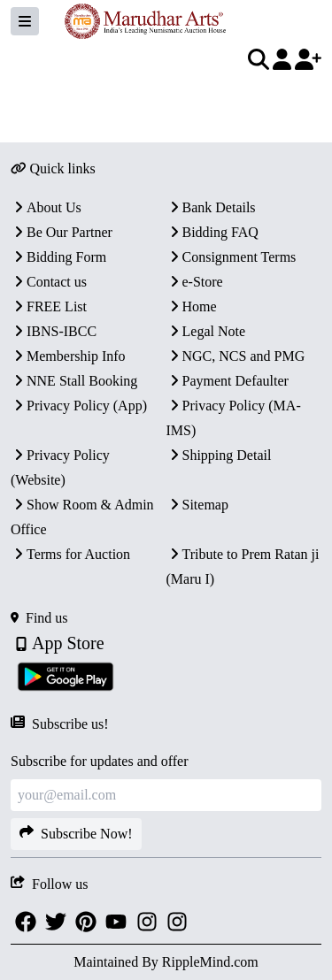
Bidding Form (58, 257)
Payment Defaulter (228, 381)
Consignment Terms (232, 257)
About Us (46, 207)
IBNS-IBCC (54, 331)
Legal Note (206, 331)
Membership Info (68, 356)
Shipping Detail (219, 455)
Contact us (49, 282)
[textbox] (161, 98)
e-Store (195, 282)
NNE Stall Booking (74, 381)
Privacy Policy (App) (79, 406)
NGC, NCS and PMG (236, 356)
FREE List (49, 306)
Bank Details (211, 207)
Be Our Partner (62, 232)
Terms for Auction (70, 554)
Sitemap (197, 505)
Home (192, 306)
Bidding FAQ (212, 232)
